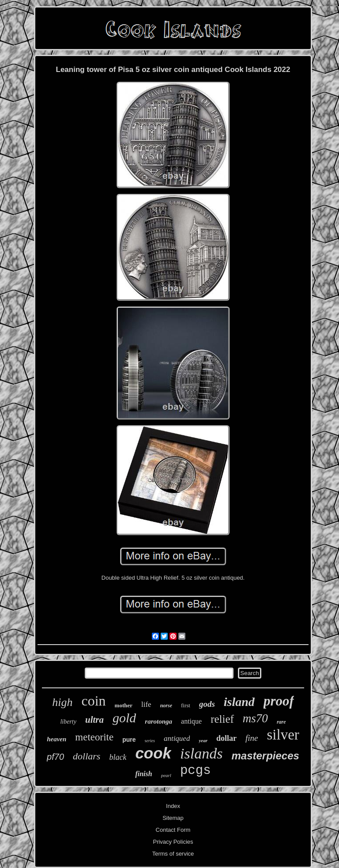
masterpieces (265, 756)
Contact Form (173, 830)
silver (283, 735)
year (203, 740)
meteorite (94, 737)
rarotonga (158, 721)
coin (93, 701)
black (118, 757)
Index (173, 806)
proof (279, 701)
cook (153, 753)
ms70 (255, 718)
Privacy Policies (173, 842)
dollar (226, 738)
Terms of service (173, 854)
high (62, 702)
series (150, 741)
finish (143, 774)
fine (252, 738)
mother (124, 705)
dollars (87, 756)
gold (124, 718)
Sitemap (173, 818)
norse (166, 706)
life (146, 704)
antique (191, 721)
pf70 (55, 757)
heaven (56, 739)
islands (201, 753)
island (239, 702)
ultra (94, 720)
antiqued (177, 738)
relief (222, 719)
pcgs (196, 771)
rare (281, 722)
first (186, 705)
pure (129, 740)
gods (207, 704)
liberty (68, 722)
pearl (166, 775)
